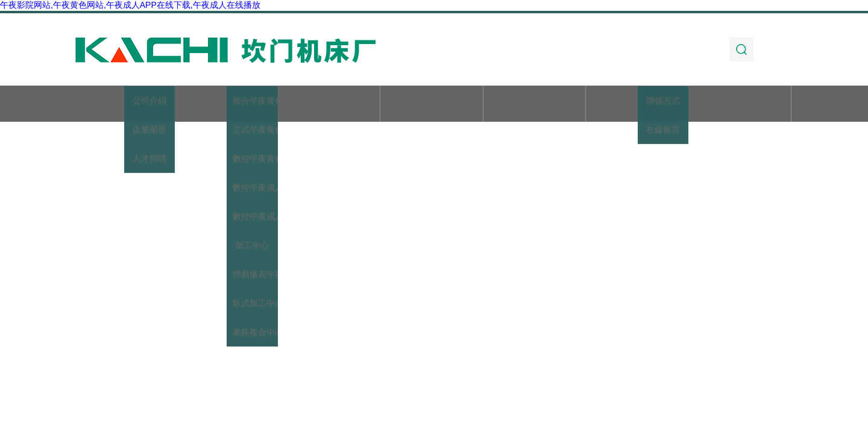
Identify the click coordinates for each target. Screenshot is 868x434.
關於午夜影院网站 (226, 105)
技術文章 (534, 105)
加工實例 (637, 105)
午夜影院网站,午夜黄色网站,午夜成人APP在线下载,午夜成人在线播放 (130, 5)
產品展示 (329, 105)
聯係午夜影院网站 (740, 105)
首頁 (124, 105)
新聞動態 (432, 105)
